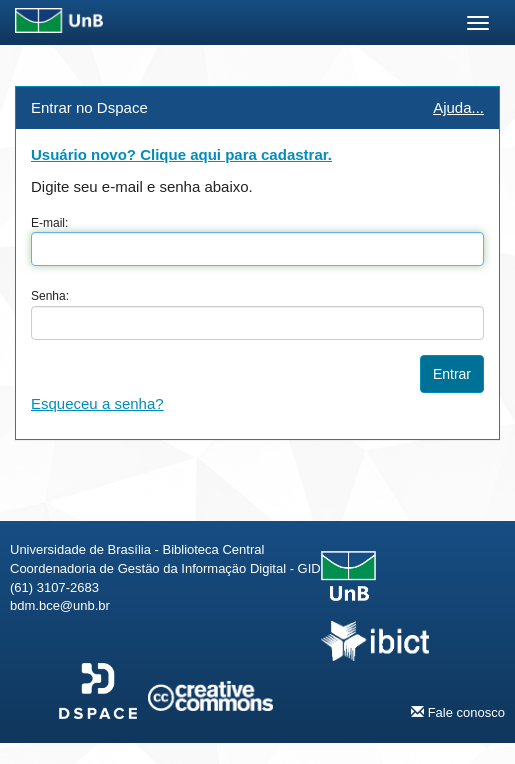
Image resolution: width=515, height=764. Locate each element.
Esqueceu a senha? (97, 403)
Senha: (50, 296)
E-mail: (49, 223)
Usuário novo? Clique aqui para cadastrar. (181, 154)
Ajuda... (458, 107)
